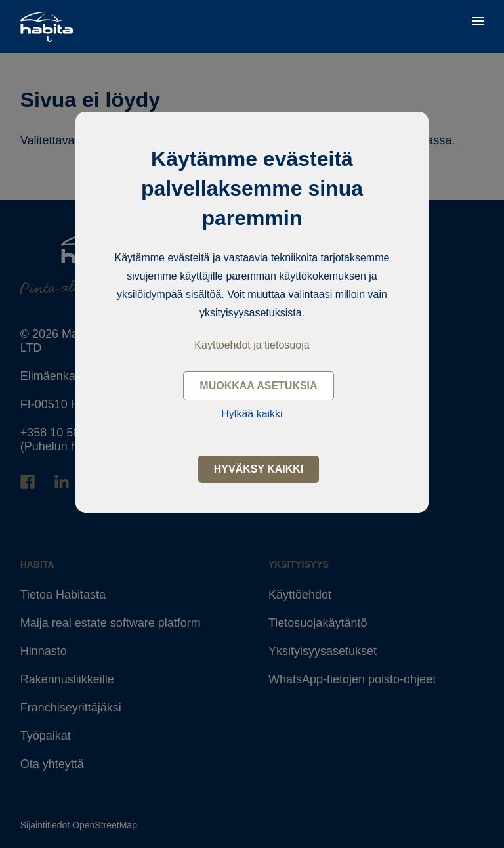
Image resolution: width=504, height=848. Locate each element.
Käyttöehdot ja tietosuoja (252, 345)
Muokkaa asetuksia (258, 386)
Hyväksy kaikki (259, 469)
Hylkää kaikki (252, 414)
